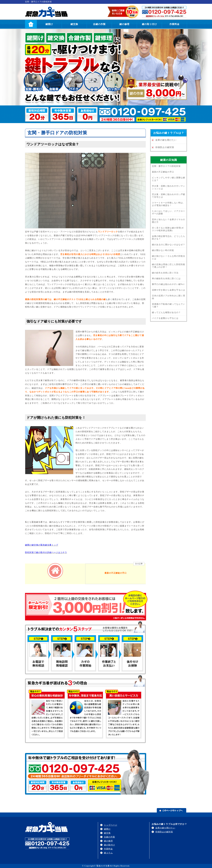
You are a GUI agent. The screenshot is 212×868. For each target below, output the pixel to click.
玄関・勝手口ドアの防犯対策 (166, 166)
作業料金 (174, 24)
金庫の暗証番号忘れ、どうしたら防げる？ (168, 238)
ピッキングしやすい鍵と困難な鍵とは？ (168, 179)
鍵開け (49, 24)
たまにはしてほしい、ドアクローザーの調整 (168, 212)
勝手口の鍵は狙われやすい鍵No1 (168, 284)
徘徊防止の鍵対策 (165, 147)
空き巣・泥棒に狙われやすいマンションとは (168, 187)
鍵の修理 (124, 24)
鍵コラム (108, 853)
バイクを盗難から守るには (165, 318)
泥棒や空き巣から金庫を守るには (168, 290)
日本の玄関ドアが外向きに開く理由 (168, 297)
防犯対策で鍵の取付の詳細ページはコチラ (46, 552)
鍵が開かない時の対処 (163, 250)
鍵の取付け (109, 845)
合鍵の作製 (99, 24)
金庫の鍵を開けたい (166, 140)
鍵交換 (74, 24)
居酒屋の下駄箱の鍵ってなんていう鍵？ (168, 305)
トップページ (111, 825)
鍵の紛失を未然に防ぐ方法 (165, 273)
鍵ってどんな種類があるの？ (166, 312)
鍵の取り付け (149, 24)
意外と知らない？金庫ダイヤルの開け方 (168, 221)
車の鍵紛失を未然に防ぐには (166, 279)
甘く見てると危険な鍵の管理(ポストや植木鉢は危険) (168, 229)
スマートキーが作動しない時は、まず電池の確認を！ (168, 204)
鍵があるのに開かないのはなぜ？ (168, 245)
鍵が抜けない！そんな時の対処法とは (168, 257)
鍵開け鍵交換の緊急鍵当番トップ (42, 545)
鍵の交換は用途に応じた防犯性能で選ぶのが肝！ (168, 266)
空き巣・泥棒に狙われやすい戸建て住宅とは (168, 196)
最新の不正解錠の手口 (163, 172)
